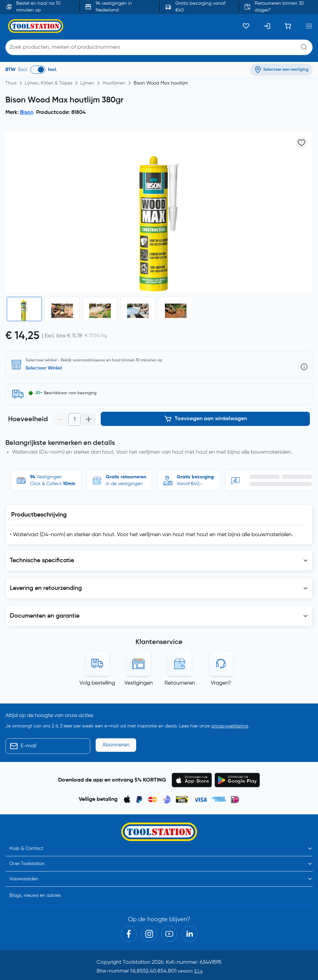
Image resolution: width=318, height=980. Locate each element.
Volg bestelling (97, 683)
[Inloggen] (267, 26)
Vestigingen (139, 683)
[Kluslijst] (246, 26)
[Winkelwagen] (288, 26)
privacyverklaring (230, 726)
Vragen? (221, 683)
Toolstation (137, 962)
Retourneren (180, 683)
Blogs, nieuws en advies (35, 895)
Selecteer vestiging (46, 368)
